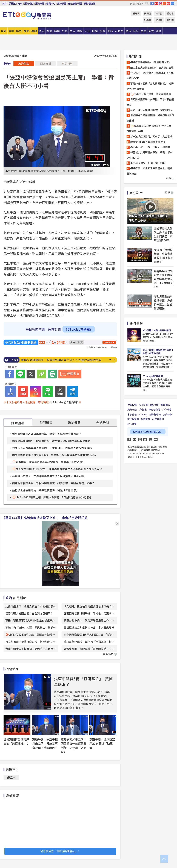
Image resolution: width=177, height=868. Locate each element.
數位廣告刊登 (75, 4)
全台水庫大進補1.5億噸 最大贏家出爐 (152, 67)
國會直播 (45, 64)
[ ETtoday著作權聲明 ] (65, 402)
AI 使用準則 (158, 419)
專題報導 (67, 64)
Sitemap (143, 414)
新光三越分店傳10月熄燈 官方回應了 (152, 110)
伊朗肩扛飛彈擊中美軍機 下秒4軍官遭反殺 (150, 102)
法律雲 (159, 13)
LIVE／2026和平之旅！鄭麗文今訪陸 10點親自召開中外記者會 (54, 497)
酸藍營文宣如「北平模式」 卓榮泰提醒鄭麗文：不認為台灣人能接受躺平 (59, 469)
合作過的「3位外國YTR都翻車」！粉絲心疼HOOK (150, 75)
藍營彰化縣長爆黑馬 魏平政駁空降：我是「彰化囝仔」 (45, 490)
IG (160, 4)
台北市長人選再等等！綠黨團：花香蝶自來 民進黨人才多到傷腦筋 (52, 448)
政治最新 (74, 422)
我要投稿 (132, 405)
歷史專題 (40, 4)
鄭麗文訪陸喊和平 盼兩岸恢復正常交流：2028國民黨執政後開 (61, 360)
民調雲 (148, 13)
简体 (5, 4)
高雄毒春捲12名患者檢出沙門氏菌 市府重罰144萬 (150, 128)
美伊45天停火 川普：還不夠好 (148, 163)
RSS (164, 4)
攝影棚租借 (89, 4)
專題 (34, 31)
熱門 (19, 31)
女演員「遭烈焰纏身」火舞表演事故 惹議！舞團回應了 (164, 256)
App (20, 4)
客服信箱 (132, 414)
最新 (4, 31)
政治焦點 (24, 64)
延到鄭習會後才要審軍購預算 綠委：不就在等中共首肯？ (47, 434)
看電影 (136, 13)
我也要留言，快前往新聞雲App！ (60, 851)
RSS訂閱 (132, 424)
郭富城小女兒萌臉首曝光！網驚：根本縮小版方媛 (149, 155)
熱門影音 (46, 422)
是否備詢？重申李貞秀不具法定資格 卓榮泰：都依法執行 (50, 462)
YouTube (156, 4)
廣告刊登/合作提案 (137, 409)
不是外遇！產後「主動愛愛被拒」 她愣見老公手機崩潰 (150, 86)
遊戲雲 (170, 20)
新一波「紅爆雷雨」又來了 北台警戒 (151, 136)
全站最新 (103, 422)
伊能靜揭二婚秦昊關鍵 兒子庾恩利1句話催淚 (150, 118)
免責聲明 (145, 419)
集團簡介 (165, 405)
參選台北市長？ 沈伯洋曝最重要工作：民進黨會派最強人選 (48, 476)
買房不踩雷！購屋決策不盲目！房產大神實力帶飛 (158, 351)
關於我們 (154, 405)
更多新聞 (108, 342)
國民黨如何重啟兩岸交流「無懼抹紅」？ (16, 741)
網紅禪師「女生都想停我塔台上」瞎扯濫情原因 (149, 171)
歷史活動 (29, 4)
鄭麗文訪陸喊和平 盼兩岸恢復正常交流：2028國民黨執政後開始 (51, 441)
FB (152, 4)
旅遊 (65, 31)
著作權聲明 (133, 419)
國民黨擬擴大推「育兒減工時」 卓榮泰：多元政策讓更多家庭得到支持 (54, 455)
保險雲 (159, 20)
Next (110, 360)
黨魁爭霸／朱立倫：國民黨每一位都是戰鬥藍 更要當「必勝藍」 (74, 746)
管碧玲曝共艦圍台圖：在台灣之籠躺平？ (29, 613)
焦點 (11, 31)
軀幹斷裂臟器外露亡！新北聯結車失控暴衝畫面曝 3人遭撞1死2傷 (164, 279)
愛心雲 (170, 13)
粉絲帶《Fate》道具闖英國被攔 (148, 142)
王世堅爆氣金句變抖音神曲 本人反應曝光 (89, 627)
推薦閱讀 (18, 423)
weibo (169, 4)
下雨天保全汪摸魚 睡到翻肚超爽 (151, 94)
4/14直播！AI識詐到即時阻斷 (157, 330)
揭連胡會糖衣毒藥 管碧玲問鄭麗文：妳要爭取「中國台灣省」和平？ (53, 483)
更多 (170, 178)
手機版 (12, 4)
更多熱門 (110, 654)
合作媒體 (167, 409)
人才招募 (143, 405)
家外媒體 (62, 4)
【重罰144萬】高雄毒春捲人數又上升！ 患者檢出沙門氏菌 (45, 518)
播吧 (27, 31)
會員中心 (51, 4)
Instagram (140, 440)
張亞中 (11, 777)
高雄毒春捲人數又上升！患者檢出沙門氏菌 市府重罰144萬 (163, 234)
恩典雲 (148, 20)
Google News (173, 4)
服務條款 (167, 414)
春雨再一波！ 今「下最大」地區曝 (150, 147)
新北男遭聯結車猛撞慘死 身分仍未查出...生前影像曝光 (163, 302)
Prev (115, 360)
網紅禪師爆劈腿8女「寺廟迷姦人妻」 (151, 62)
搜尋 (147, 3)
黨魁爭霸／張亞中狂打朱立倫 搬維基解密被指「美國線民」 (45, 743)
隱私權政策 (155, 414)
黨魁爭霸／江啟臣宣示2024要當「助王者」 (102, 743)
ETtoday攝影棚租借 (153, 376)
